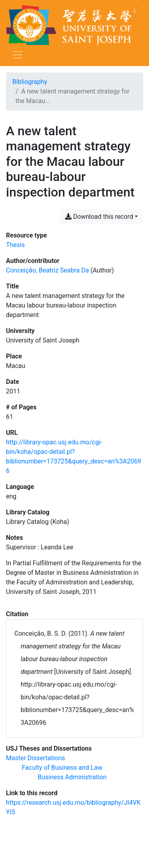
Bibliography (30, 82)
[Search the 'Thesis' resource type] (15, 245)
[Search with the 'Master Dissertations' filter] (36, 758)
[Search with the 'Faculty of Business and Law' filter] (62, 768)
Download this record (99, 217)
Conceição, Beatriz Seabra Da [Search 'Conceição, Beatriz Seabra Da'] (47, 270)
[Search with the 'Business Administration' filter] (72, 777)
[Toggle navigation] (17, 55)
